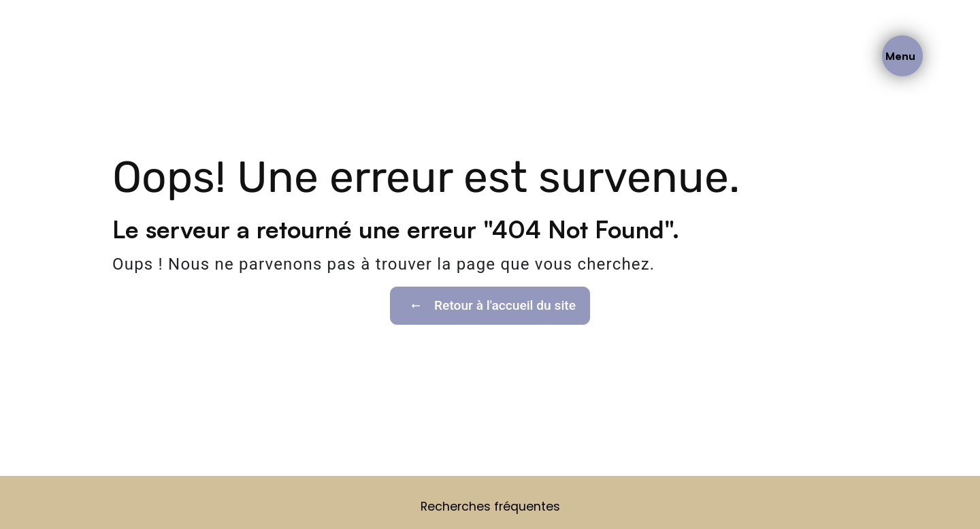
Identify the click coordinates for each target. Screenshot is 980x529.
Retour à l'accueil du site (490, 306)
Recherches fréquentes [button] (490, 507)
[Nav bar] (902, 56)
